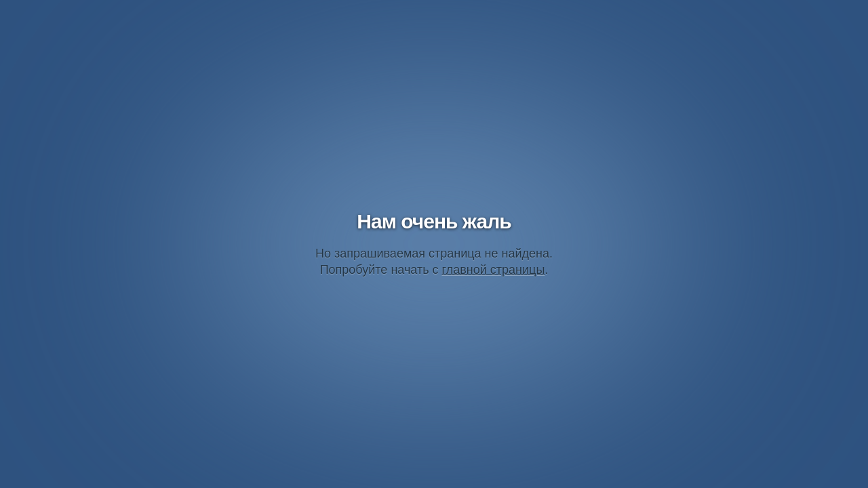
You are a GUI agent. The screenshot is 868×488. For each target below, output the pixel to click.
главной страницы (494, 270)
